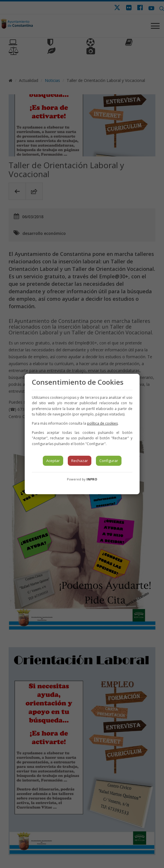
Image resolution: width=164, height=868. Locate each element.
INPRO (92, 479)
